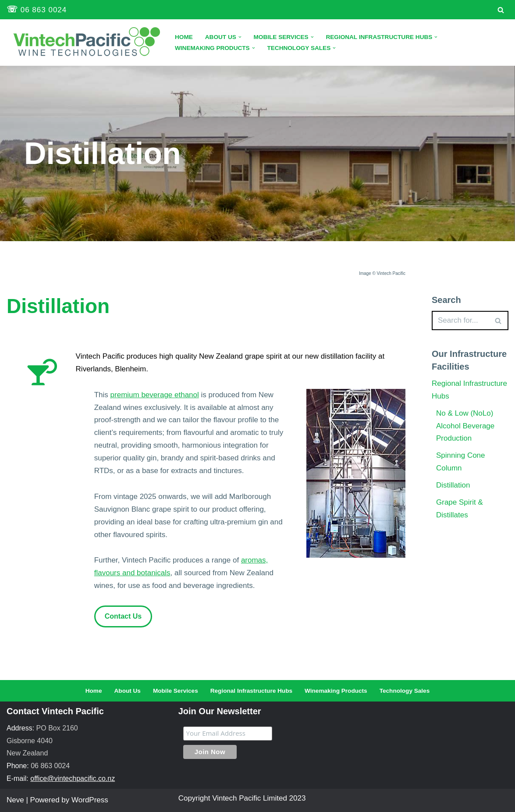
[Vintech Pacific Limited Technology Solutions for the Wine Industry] (83, 43)
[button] (240, 37)
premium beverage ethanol (155, 395)
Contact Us (123, 616)
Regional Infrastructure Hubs (251, 691)
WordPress (90, 800)
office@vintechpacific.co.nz (73, 778)
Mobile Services (176, 691)
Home (184, 37)
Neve (15, 800)
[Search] (501, 10)
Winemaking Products (336, 691)
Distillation (453, 485)
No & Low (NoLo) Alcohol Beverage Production (465, 426)
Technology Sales (405, 691)
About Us (128, 691)
